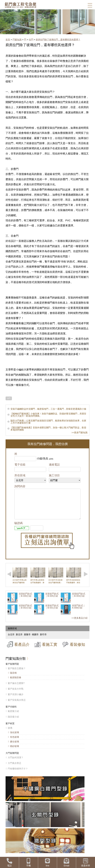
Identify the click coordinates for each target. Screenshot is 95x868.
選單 (90, 5)
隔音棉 (13, 678)
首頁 (8, 40)
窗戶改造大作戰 (16, 694)
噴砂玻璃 (14, 751)
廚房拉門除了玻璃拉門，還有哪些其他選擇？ (58, 40)
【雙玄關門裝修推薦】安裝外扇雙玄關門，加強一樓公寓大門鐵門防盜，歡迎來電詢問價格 (48, 429)
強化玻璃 (14, 737)
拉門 (31, 40)
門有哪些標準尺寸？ (18, 774)
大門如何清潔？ (16, 762)
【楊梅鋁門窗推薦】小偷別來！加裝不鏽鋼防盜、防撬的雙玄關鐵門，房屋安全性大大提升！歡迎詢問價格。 (48, 415)
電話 (9, 862)
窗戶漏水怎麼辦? (16, 688)
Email (66, 862)
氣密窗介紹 (13, 716)
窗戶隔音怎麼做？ (17, 673)
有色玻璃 (14, 742)
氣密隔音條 (16, 682)
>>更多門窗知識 (79, 433)
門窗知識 (17, 40)
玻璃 (10, 733)
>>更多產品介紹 (79, 623)
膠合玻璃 (14, 747)
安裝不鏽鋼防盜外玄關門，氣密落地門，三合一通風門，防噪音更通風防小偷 (48, 409)
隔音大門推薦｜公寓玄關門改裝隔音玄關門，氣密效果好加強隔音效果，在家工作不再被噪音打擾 (48, 422)
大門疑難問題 (12, 758)
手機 (29, 862)
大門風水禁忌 (14, 768)
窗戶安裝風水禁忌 (17, 705)
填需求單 (86, 862)
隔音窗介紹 (13, 722)
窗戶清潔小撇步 (16, 699)
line (48, 862)
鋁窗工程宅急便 (20, 5)
